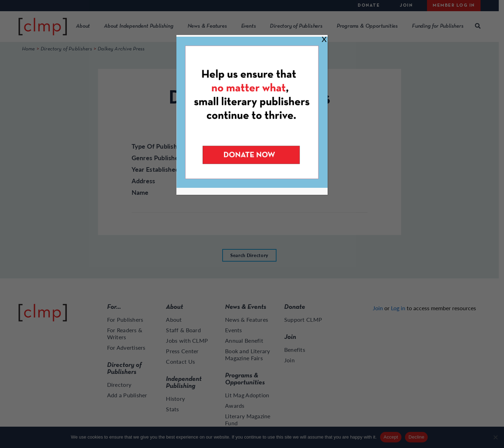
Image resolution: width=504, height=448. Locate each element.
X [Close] (324, 39)
